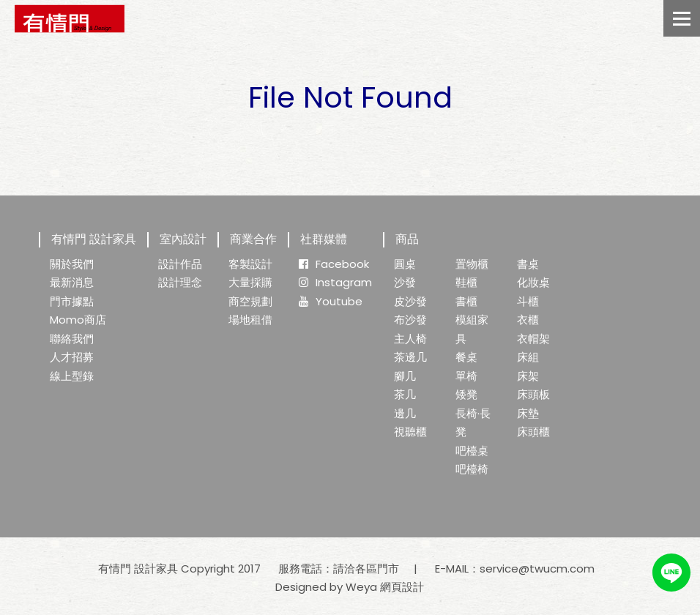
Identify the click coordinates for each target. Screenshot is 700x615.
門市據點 (72, 301)
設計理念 (180, 282)
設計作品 (180, 264)
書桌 (528, 264)
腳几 (405, 376)
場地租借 (250, 320)
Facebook (334, 264)
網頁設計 (402, 587)
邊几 (405, 413)
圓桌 (405, 264)
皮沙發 (410, 301)
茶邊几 (410, 357)
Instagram (335, 282)
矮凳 (466, 394)
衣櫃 (528, 320)
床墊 (528, 413)
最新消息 (72, 282)
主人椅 (410, 339)
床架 (528, 376)
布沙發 (410, 320)
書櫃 (466, 301)
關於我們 (72, 264)
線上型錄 (72, 376)
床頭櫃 (533, 432)
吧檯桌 (472, 451)
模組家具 (472, 329)
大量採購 (250, 282)
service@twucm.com (537, 569)
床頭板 (533, 394)
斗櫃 (528, 301)
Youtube (331, 301)
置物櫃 (472, 264)
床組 (528, 357)
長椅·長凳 (473, 423)
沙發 (405, 282)
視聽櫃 (410, 432)
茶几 (405, 394)
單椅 (466, 376)
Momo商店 (78, 320)
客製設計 (250, 264)
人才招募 (72, 357)
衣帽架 (533, 339)
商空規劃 (250, 301)
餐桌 (466, 357)
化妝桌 (533, 282)
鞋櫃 (466, 282)
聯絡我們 (72, 339)
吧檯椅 (472, 469)
